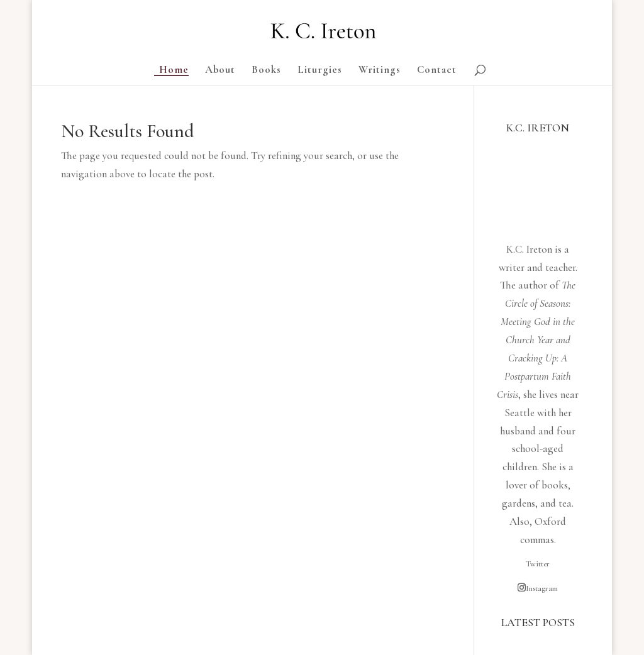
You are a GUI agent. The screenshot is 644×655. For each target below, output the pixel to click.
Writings (380, 71)
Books (266, 71)
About (220, 71)
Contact (437, 71)
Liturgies (320, 71)
